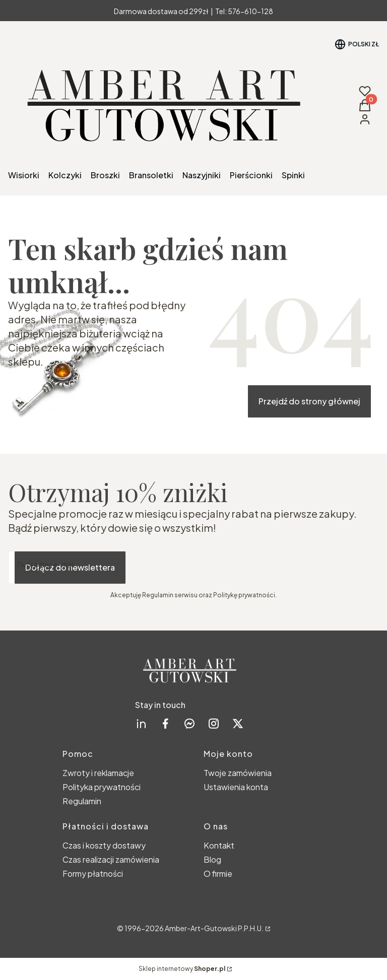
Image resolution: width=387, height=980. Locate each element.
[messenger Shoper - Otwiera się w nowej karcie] (189, 723)
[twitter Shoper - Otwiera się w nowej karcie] (238, 723)
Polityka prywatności (102, 787)
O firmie (218, 873)
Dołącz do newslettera (70, 567)
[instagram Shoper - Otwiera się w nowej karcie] (214, 723)
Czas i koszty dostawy (104, 845)
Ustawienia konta (236, 787)
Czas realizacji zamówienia (111, 859)
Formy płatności (93, 873)
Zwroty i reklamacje (98, 773)
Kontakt (219, 845)
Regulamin (82, 801)
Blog (212, 859)
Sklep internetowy (182, 969)
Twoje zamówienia (238, 773)
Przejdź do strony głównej (309, 401)
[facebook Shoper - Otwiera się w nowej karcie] (165, 723)
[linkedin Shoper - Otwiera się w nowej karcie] (141, 723)
